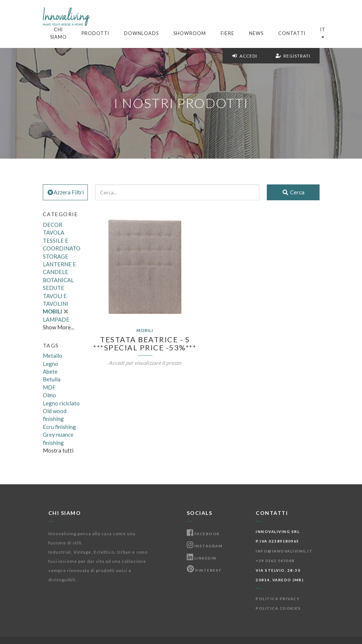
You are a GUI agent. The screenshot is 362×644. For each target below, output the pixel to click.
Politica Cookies (278, 608)
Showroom (190, 33)
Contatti (292, 33)
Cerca (293, 192)
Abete (50, 371)
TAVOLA (54, 232)
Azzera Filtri (65, 192)
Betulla (52, 379)
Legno (51, 364)
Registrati (293, 56)
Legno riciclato (61, 403)
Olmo (49, 395)
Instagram (205, 546)
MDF (49, 387)
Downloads (141, 33)
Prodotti (95, 33)
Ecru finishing (59, 427)
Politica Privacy (278, 599)
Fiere (227, 33)
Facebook (203, 534)
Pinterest (204, 570)
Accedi (244, 56)
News (256, 33)
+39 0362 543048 (275, 561)
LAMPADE (56, 319)
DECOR (53, 225)
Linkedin (202, 558)
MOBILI (56, 311)
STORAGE (56, 256)
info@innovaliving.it (284, 551)
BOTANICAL (58, 280)
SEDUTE (54, 288)
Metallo (53, 356)
